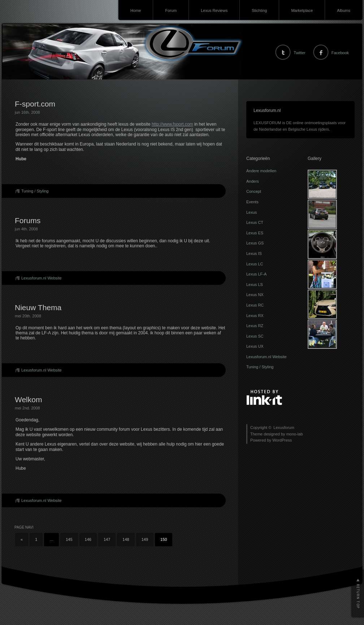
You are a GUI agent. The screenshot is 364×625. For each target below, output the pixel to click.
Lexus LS (255, 285)
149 (145, 539)
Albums (344, 10)
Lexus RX (255, 316)
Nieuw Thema (38, 307)
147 (107, 539)
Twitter (299, 53)
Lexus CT (255, 222)
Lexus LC (255, 264)
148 (126, 539)
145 (69, 539)
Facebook (340, 53)
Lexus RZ (255, 326)
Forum (171, 10)
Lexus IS (254, 253)
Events (252, 202)
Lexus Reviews (214, 10)
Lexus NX (255, 295)
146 (88, 539)
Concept (254, 191)
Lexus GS (255, 243)
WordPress (282, 440)
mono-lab (295, 434)
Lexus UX (255, 346)
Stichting (259, 10)
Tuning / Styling (35, 191)
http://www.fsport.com (172, 124)
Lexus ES (255, 233)
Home (136, 10)
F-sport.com (35, 104)
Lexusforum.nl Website (42, 278)
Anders (253, 181)
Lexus (252, 212)
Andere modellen (261, 171)
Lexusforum (16, 44)
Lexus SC (255, 336)
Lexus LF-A (256, 274)
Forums (28, 220)
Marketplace (302, 10)
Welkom (28, 400)
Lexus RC (255, 305)
